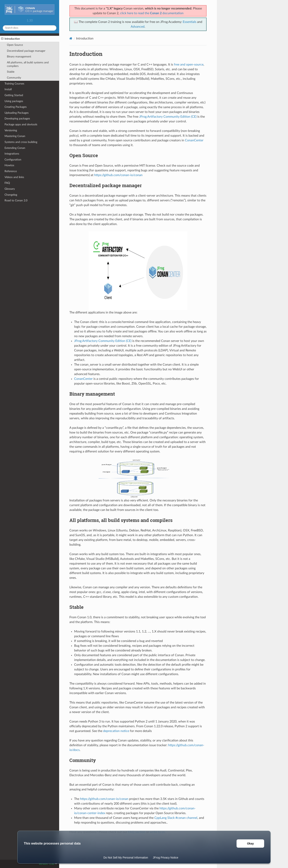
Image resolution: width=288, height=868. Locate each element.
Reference (11, 171)
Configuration (13, 160)
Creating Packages (16, 107)
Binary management (19, 57)
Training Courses (14, 84)
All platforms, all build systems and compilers (28, 64)
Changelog (11, 195)
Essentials (190, 22)
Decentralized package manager (26, 51)
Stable (11, 72)
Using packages (14, 101)
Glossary (10, 189)
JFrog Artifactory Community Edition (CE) (168, 117)
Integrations (12, 154)
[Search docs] (30, 28)
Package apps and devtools (21, 124)
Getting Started (14, 95)
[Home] (71, 38)
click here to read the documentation (152, 13)
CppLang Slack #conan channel (176, 818)
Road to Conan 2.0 (16, 200)
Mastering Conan (15, 136)
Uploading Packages (17, 113)
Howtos (9, 165)
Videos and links (14, 177)
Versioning (11, 130)
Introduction (11, 39)
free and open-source (189, 65)
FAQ (7, 183)
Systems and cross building (21, 142)
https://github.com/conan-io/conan (118, 175)
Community (14, 78)
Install (8, 89)
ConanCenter (194, 140)
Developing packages (17, 119)
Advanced (138, 27)
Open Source (15, 45)
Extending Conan (15, 148)
